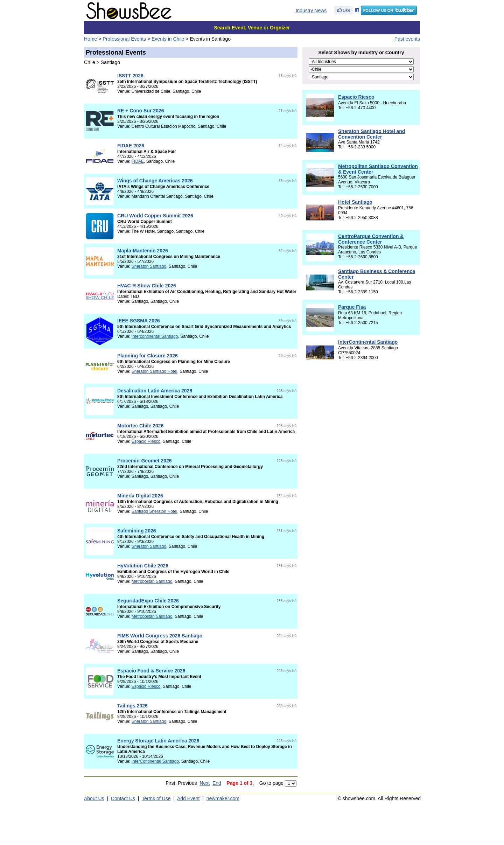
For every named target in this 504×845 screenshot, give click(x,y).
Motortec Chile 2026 (140, 426)
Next (205, 783)
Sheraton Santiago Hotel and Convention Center (372, 134)
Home (90, 39)
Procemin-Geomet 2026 (145, 461)
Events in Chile (168, 39)
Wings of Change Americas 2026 (155, 181)
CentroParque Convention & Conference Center (371, 239)
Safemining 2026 (137, 531)
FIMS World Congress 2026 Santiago (160, 636)
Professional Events (124, 39)
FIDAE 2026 (131, 146)
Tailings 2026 (132, 706)
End (217, 783)
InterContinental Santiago (155, 761)
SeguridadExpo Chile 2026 (148, 601)
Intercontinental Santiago (155, 336)
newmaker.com (223, 798)
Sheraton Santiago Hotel (155, 371)
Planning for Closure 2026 (148, 356)
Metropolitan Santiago (152, 581)
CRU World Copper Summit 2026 (155, 216)
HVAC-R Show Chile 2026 (147, 286)
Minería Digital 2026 (140, 496)
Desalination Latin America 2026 (155, 391)
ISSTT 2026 (130, 76)
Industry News (311, 11)
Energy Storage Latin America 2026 (158, 741)
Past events (407, 39)
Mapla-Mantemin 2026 (143, 251)
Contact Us (123, 798)
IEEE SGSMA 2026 (139, 321)
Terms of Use (156, 798)
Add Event (188, 798)
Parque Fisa (352, 307)
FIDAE (138, 161)
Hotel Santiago (355, 202)
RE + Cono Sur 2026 (141, 111)
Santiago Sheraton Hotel (155, 511)
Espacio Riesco (146, 441)
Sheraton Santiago (149, 266)
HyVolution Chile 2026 (143, 566)
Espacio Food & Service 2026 (151, 671)
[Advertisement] (361, 436)
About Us (94, 798)
